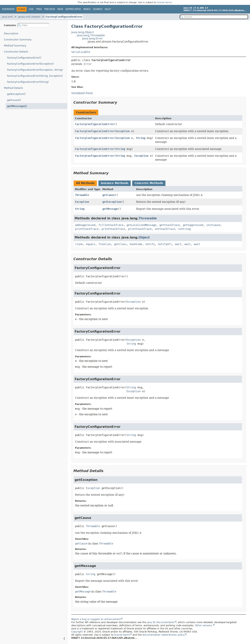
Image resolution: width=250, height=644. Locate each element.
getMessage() (17, 106)
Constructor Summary (18, 40)
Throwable (82, 195)
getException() (16, 94)
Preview (50, 9)
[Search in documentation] (214, 17)
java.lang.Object (83, 32)
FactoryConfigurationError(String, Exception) (35, 76)
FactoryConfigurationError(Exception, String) (35, 70)
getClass (120, 244)
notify (150, 244)
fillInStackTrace (111, 225)
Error (88, 64)
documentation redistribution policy (163, 635)
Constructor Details (16, 52)
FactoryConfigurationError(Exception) (30, 64)
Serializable (81, 52)
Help (108, 9)
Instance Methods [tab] (115, 183)
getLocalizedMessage (141, 225)
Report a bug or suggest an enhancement (96, 619)
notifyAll (165, 244)
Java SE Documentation (161, 622)
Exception (123, 131)
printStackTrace (87, 229)
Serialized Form (82, 93)
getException (112, 202)
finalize (105, 244)
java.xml (7, 17)
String (141, 138)
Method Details (13, 88)
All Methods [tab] (85, 183)
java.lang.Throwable (91, 35)
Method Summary (15, 46)
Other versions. (204, 625)
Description (11, 33)
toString (184, 229)
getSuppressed (193, 225)
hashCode (136, 244)
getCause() (14, 100)
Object (144, 237)
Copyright (77, 632)
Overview (8, 9)
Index (87, 9)
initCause (213, 225)
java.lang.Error (92, 38)
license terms (164, 2)
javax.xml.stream (29, 17)
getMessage (110, 209)
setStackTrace (165, 229)
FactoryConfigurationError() (24, 58)
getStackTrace (170, 225)
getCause (109, 195)
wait (178, 244)
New (60, 9)
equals (91, 244)
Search (98, 9)
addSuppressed (85, 225)
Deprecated (73, 9)
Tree (39, 9)
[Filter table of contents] (33, 25)
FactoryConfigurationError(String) (28, 82)
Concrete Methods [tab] (149, 183)
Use (31, 9)
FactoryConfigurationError (64, 17)
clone (79, 244)
